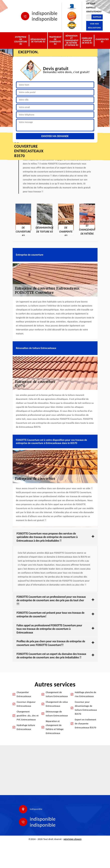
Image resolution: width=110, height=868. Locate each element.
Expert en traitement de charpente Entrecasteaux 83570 (86, 724)
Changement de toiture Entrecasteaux (57, 694)
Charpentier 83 (102, 40)
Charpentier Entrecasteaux (24, 694)
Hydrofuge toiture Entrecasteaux (26, 727)
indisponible (45, 13)
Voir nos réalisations (94, 26)
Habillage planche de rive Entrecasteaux (86, 694)
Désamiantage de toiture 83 (38, 40)
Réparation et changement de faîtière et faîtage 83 (71, 40)
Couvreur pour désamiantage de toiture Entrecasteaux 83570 (86, 708)
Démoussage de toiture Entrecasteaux (57, 714)
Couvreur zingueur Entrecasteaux (26, 704)
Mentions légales (73, 839)
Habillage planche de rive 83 (87, 40)
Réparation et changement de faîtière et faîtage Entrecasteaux (55, 727)
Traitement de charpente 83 (55, 40)
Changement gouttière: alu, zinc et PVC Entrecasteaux (28, 716)
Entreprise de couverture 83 (21, 40)
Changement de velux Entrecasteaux (57, 704)
